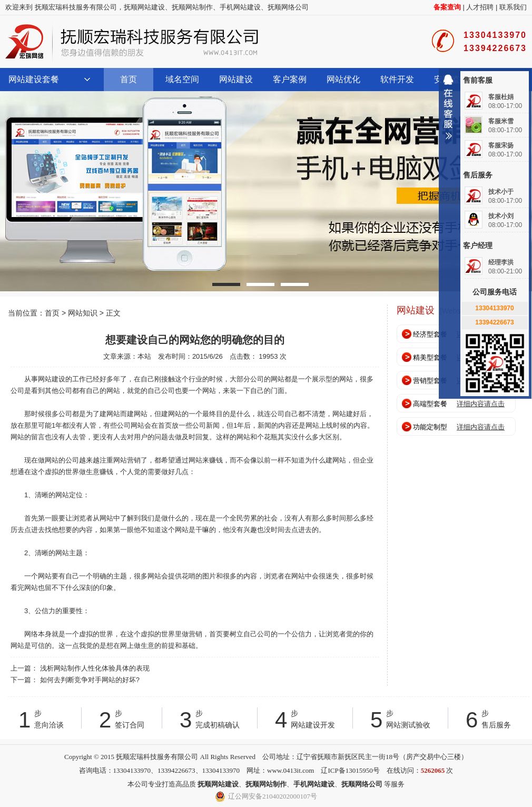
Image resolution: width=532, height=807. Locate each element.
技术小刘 (501, 216)
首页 (129, 79)
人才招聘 (480, 7)
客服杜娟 (501, 97)
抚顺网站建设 (144, 7)
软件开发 (397, 79)
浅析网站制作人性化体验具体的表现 (95, 668)
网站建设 (236, 79)
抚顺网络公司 (288, 7)
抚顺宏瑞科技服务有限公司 (132, 42)
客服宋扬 (501, 145)
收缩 (448, 111)
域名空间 (182, 79)
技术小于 (501, 192)
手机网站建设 (240, 7)
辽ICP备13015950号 (350, 770)
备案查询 (447, 7)
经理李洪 (501, 262)
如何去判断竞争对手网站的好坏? (90, 680)
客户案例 (290, 79)
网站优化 (343, 79)
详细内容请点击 (481, 404)
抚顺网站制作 (192, 7)
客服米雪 (501, 121)
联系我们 (513, 7)
